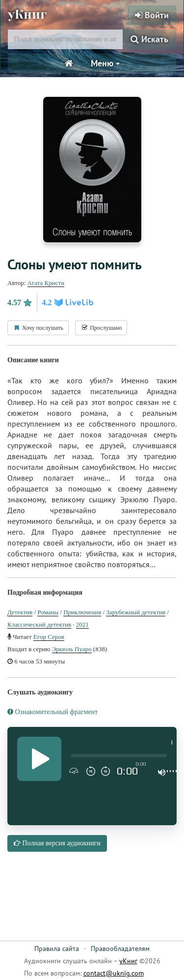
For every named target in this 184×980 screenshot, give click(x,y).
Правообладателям (120, 949)
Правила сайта (57, 949)
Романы (48, 612)
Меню (105, 63)
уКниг (27, 14)
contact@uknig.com (114, 973)
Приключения (82, 612)
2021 (82, 624)
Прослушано (101, 328)
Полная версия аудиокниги (57, 843)
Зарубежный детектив (136, 612)
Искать (149, 39)
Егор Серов (49, 637)
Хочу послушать (38, 328)
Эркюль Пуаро (72, 649)
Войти (152, 15)
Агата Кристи (46, 283)
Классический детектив (39, 624)
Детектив (20, 612)
